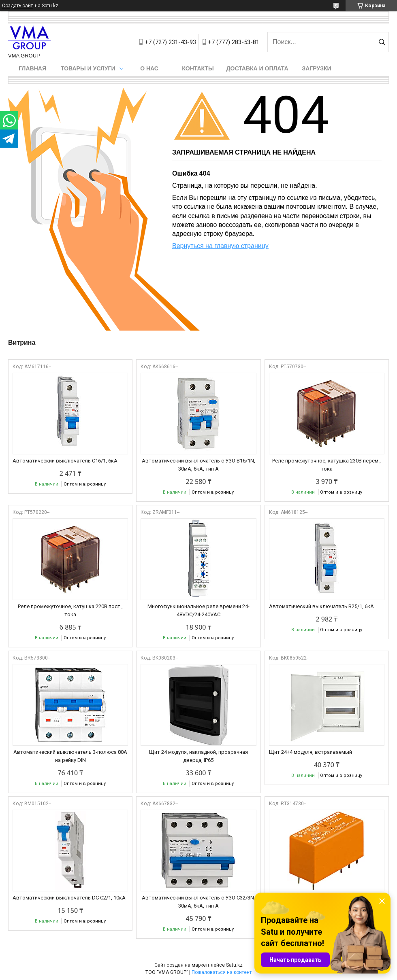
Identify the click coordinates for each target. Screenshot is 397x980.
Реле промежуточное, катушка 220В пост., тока (70, 610)
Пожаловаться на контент (222, 972)
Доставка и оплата (257, 68)
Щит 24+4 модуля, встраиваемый (311, 752)
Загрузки (316, 68)
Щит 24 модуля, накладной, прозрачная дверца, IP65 (198, 756)
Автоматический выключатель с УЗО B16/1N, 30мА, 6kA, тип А (198, 465)
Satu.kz (234, 965)
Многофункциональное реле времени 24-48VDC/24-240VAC (198, 610)
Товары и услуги (88, 68)
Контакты (198, 68)
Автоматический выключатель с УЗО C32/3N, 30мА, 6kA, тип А (198, 902)
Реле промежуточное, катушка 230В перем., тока (327, 465)
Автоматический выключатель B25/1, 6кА (321, 606)
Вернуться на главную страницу (220, 246)
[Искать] (382, 42)
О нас (149, 68)
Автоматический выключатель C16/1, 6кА (65, 461)
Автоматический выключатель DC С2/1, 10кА (69, 898)
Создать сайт (17, 6)
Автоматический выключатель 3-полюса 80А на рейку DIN (70, 756)
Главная (32, 68)
